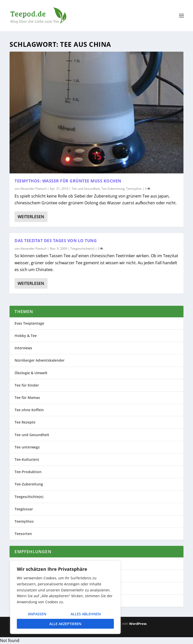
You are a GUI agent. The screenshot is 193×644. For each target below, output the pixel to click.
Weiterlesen (31, 217)
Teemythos (134, 189)
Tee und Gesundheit (86, 189)
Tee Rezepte (25, 422)
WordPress (138, 624)
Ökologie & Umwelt (31, 373)
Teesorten (23, 534)
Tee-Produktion (28, 472)
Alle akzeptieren (65, 624)
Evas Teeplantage (29, 323)
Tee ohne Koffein (29, 410)
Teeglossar (24, 509)
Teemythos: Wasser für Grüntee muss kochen (68, 181)
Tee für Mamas (27, 397)
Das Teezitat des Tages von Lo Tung (56, 241)
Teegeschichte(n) (82, 249)
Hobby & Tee (26, 336)
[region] (65, 597)
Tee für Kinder (27, 385)
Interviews (23, 348)
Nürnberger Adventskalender (40, 360)
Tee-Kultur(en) (27, 459)
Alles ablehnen (86, 614)
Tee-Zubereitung (113, 189)
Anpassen (37, 614)
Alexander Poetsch (33, 189)
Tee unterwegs (27, 447)
